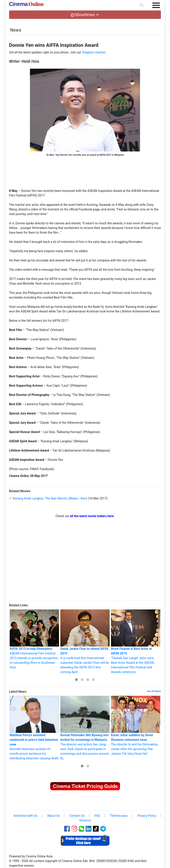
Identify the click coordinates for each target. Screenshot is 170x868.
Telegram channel (93, 52)
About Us (53, 816)
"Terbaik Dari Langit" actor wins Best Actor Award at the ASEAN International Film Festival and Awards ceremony (136, 642)
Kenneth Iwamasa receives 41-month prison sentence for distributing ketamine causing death (34, 728)
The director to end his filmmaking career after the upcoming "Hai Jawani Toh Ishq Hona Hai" (136, 726)
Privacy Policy (147, 816)
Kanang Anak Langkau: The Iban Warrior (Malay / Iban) (50, 498)
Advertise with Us (25, 816)
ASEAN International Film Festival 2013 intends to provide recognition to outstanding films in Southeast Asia (34, 639)
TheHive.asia (119, 816)
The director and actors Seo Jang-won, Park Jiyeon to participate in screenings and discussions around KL (85, 728)
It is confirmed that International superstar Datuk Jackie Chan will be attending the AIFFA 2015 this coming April (85, 642)
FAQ (97, 816)
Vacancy (85, 820)
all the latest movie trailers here (92, 516)
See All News (154, 691)
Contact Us (77, 816)
